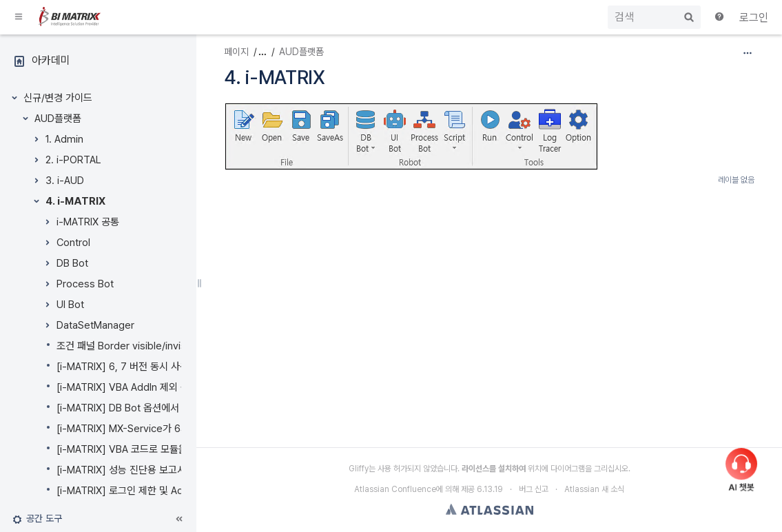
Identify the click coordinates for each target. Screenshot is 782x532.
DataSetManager (95, 325)
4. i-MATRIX (75, 201)
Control (73, 243)
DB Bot (72, 263)
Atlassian (490, 509)
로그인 (754, 18)
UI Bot (70, 305)
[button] (19, 17)
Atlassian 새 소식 (594, 489)
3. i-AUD (65, 181)
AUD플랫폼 (58, 119)
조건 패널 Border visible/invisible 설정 (140, 346)
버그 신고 (534, 489)
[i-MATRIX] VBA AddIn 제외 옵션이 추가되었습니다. (166, 387)
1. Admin (64, 139)
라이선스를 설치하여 (494, 469)
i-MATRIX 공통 (88, 222)
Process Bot (85, 284)
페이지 (236, 52)
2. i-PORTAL (73, 160)
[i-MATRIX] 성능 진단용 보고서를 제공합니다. (151, 470)
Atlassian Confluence (395, 489)
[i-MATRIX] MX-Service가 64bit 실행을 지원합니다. (167, 429)
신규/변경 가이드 (58, 98)
